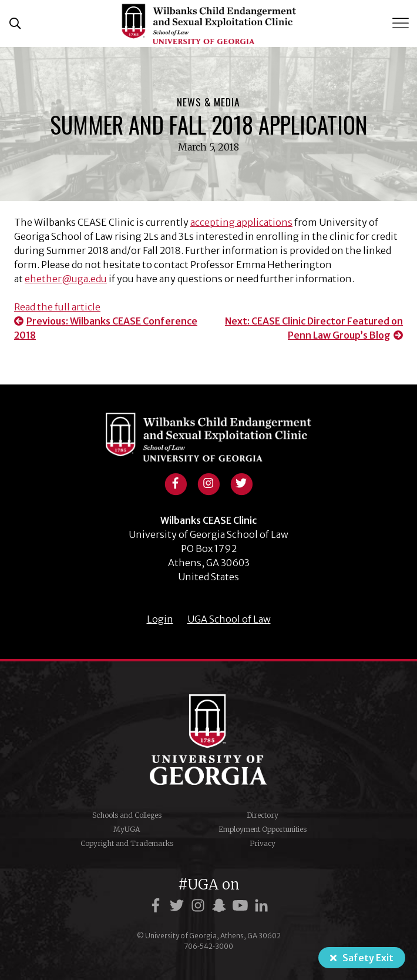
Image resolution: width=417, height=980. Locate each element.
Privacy (263, 843)
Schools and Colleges (127, 815)
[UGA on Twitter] (179, 906)
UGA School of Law (229, 619)
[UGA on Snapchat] (221, 906)
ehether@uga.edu (66, 279)
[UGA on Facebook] (157, 906)
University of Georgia (208, 740)
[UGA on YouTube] (242, 906)
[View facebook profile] (176, 482)
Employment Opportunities (263, 829)
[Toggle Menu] (402, 23)
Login (160, 619)
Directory (263, 815)
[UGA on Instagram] (200, 906)
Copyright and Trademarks (127, 843)
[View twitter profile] (241, 482)
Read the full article (57, 307)
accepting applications (241, 222)
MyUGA (127, 829)
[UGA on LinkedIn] (261, 906)
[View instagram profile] (208, 482)
